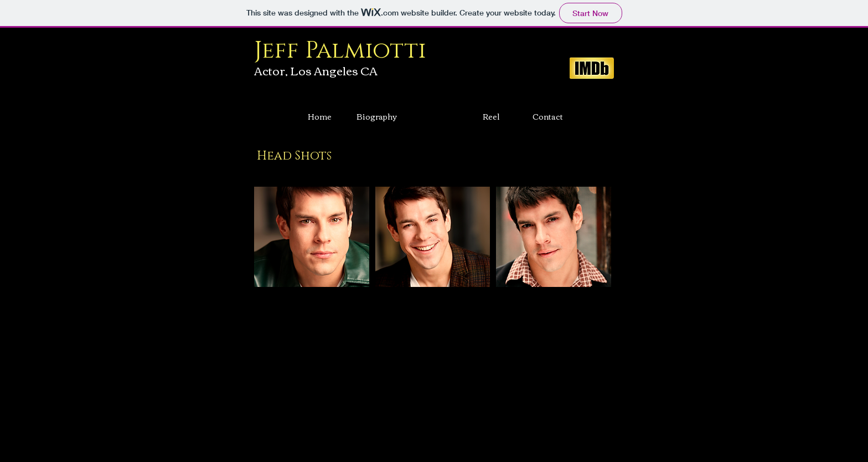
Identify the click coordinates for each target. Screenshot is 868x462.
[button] (312, 237)
